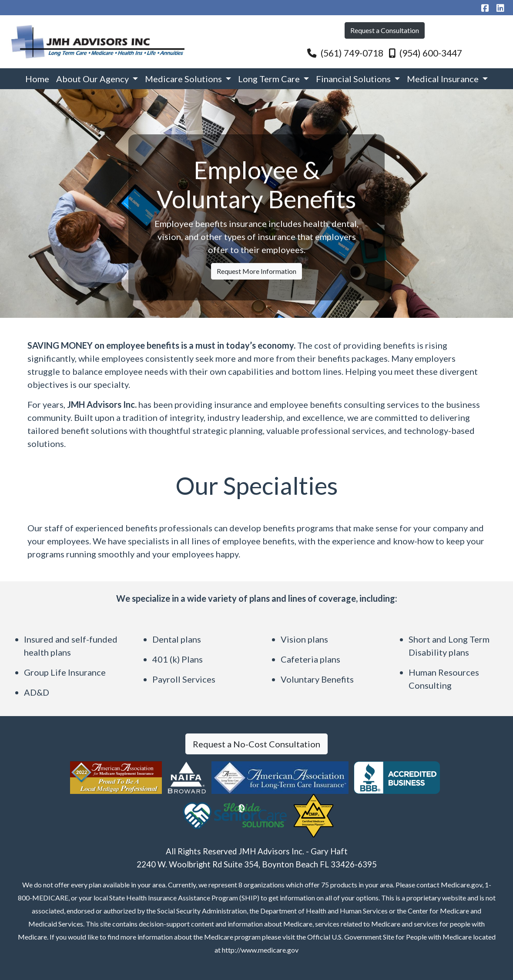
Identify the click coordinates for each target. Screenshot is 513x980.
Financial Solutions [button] (354, 79)
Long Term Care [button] (270, 79)
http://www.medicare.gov (260, 950)
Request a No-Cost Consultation (256, 744)
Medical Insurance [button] (444, 79)
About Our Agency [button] (93, 79)
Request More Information (256, 293)
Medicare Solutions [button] (184, 79)
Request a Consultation (385, 30)
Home (37, 79)
